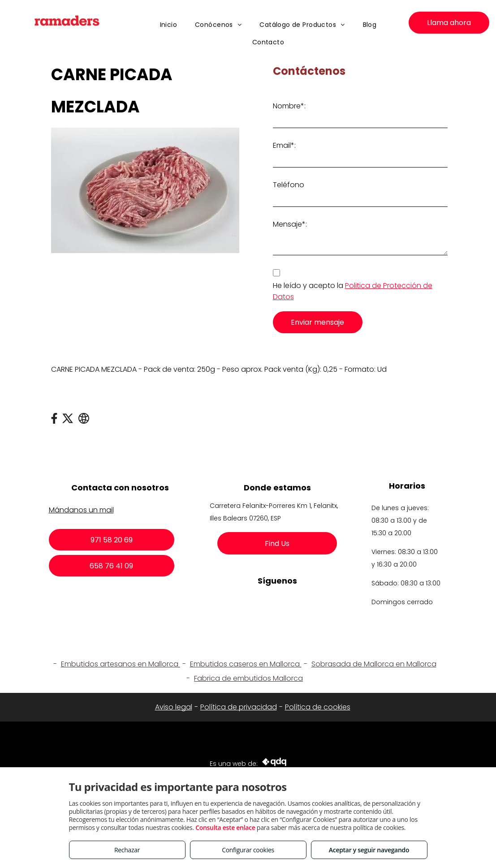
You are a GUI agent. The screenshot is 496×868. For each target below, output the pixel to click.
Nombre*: (289, 106)
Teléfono (289, 185)
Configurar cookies (248, 850)
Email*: (284, 145)
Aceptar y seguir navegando (369, 850)
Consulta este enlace (225, 827)
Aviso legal (174, 707)
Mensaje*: (290, 224)
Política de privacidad (239, 707)
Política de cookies (318, 707)
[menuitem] (169, 25)
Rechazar (127, 850)
